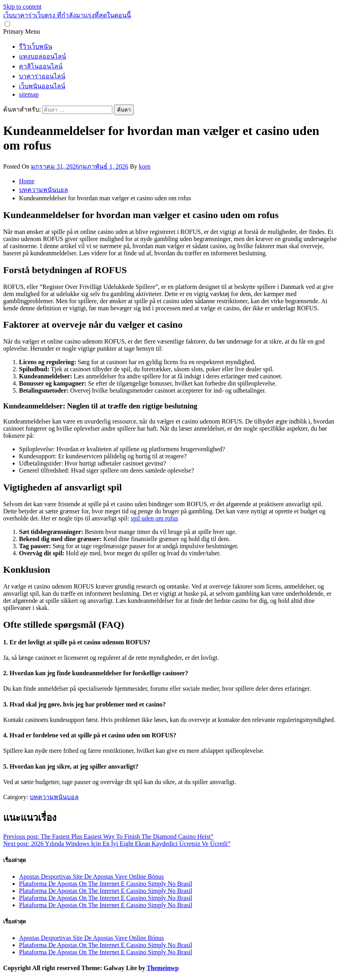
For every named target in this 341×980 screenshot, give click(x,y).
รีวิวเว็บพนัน (36, 47)
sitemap (29, 94)
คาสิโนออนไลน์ (41, 66)
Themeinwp (163, 968)
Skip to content (22, 7)
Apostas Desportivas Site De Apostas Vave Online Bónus (91, 876)
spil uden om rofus (155, 518)
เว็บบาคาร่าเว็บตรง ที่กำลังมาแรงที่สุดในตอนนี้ (67, 15)
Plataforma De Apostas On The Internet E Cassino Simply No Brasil (106, 884)
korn (145, 166)
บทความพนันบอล (54, 797)
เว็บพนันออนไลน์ (42, 86)
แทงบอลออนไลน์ (43, 56)
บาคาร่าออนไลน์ (42, 76)
